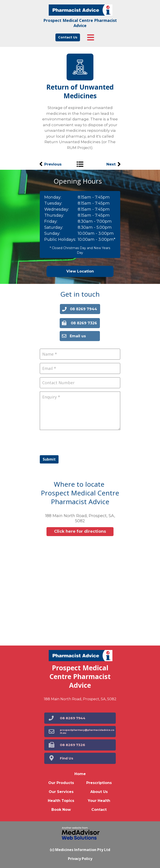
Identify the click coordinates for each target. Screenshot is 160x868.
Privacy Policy (80, 859)
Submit (49, 459)
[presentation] (74, 442)
